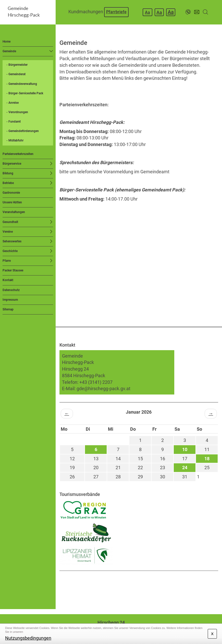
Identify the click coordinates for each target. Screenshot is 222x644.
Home (7, 42)
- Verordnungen (17, 112)
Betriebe (8, 183)
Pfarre (7, 261)
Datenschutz (11, 290)
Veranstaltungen (14, 212)
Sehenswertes (12, 241)
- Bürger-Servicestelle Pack (25, 93)
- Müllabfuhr (15, 140)
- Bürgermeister (17, 65)
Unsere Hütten (12, 202)
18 (207, 459)
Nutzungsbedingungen (28, 638)
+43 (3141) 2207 (96, 382)
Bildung (8, 173)
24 (185, 468)
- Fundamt (14, 122)
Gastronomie (11, 193)
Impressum (10, 300)
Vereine (8, 232)
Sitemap (8, 309)
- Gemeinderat (16, 74)
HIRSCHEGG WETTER (139, 590)
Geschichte (10, 251)
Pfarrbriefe (116, 12)
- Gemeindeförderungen (23, 131)
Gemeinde (9, 51)
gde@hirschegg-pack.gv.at (103, 389)
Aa (147, 12)
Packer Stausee (13, 270)
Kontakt (8, 280)
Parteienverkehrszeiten (18, 154)
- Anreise (13, 103)
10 (185, 449)
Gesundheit (10, 222)
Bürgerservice (12, 164)
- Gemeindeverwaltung (22, 84)
